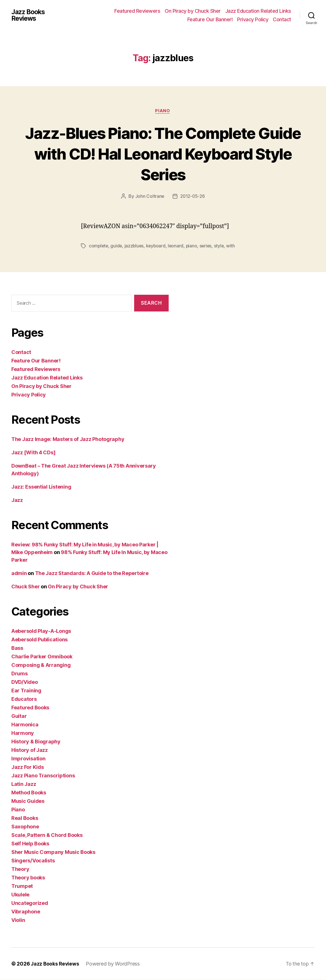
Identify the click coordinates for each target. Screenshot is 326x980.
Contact (282, 19)
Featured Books (30, 708)
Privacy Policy (253, 19)
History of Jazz (30, 750)
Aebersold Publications (39, 640)
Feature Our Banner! (210, 19)
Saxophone (25, 827)
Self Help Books (30, 844)
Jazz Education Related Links (258, 11)
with (234, 246)
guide (117, 246)
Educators (24, 699)
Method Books (29, 793)
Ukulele (20, 895)
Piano (163, 111)
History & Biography (36, 742)
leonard (178, 246)
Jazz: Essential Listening (41, 487)
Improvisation (28, 759)
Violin (18, 920)
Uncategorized (30, 903)
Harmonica (25, 725)
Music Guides (28, 801)
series (209, 246)
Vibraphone (26, 912)
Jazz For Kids (28, 767)
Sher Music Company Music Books (53, 852)
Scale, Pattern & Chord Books (47, 835)
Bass (17, 648)
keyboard (157, 246)
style (222, 246)
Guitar (19, 716)
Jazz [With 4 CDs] (33, 453)
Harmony (23, 733)
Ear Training (26, 691)
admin (19, 573)
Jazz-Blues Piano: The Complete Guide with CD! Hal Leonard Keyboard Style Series (163, 153)
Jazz (17, 500)
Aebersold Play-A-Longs (41, 631)
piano (194, 246)
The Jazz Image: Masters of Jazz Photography (68, 439)
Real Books (25, 818)
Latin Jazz (24, 784)
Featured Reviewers (137, 11)
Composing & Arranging (41, 665)
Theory (20, 869)
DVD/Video (25, 682)
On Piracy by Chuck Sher (193, 11)
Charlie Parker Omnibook (42, 657)
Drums (20, 674)
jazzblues (135, 246)
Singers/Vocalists (33, 861)
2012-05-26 (193, 197)
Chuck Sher (25, 587)
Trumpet (22, 886)
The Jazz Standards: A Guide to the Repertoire (92, 573)
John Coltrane (149, 197)
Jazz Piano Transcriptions (43, 776)
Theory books (28, 878)
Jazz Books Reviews (29, 15)
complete (99, 246)
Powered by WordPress (114, 964)
